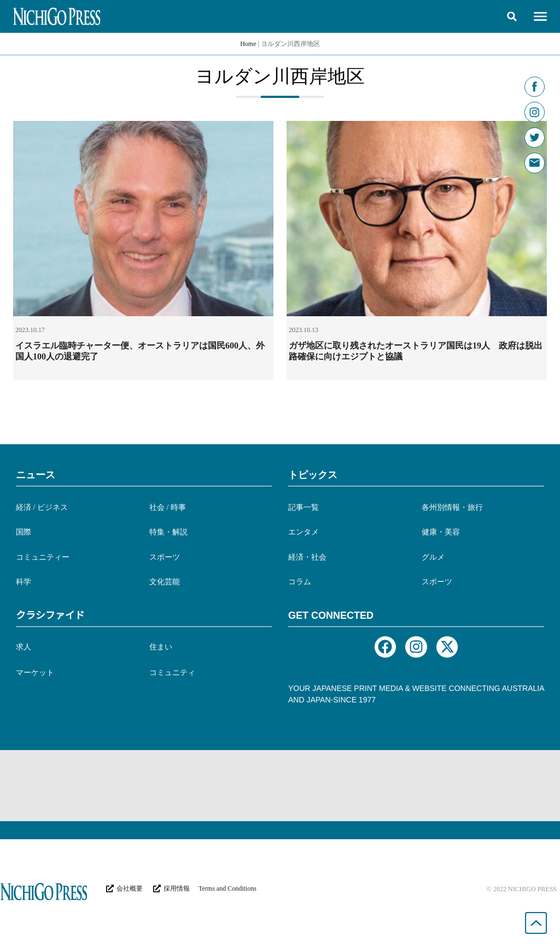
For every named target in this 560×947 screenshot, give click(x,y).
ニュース (36, 475)
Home (248, 44)
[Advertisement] (280, 786)
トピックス (313, 475)
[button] (512, 16)
